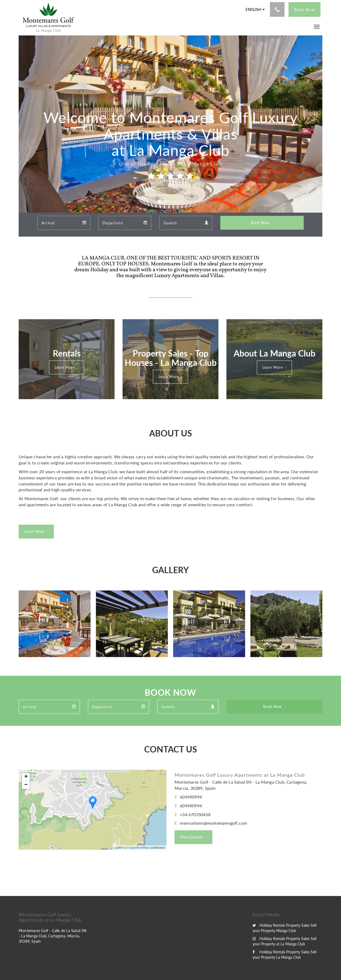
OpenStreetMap (139, 848)
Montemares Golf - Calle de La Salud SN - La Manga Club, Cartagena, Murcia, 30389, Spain (53, 936)
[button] (317, 26)
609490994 (191, 797)
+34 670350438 (195, 814)
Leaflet (119, 848)
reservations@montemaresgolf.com (213, 823)
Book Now (260, 223)
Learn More (65, 367)
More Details (191, 837)
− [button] (26, 785)
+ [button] (26, 777)
